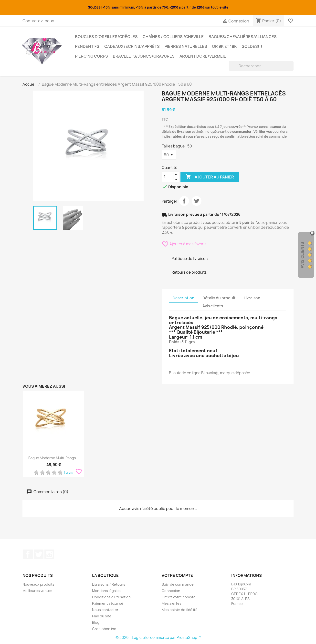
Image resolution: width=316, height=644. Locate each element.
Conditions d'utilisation (111, 597)
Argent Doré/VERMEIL (203, 56)
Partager (184, 201)
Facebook (28, 554)
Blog (96, 622)
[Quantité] (168, 177)
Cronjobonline (104, 629)
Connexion (171, 591)
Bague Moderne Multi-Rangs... (54, 458)
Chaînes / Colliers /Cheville (173, 37)
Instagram (49, 554)
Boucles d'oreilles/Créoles (106, 37)
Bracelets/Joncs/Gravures (144, 56)
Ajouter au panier (210, 177)
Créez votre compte (179, 597)
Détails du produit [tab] (219, 298)
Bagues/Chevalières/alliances (243, 37)
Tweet (197, 201)
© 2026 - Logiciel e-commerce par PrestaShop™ (158, 638)
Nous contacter (105, 610)
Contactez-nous (38, 21)
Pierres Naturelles (186, 46)
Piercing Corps (91, 56)
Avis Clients (302, 255)
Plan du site (102, 616)
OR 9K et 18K (224, 46)
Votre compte (177, 575)
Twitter (39, 554)
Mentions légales (106, 591)
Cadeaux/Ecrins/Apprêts (132, 46)
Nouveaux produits (38, 584)
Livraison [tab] (252, 298)
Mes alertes (172, 603)
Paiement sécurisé (108, 603)
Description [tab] (184, 298)
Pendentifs (87, 46)
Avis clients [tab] (213, 306)
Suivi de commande (178, 584)
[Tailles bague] (169, 155)
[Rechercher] (261, 66)
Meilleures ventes (37, 591)
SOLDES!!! (252, 46)
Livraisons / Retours (109, 584)
